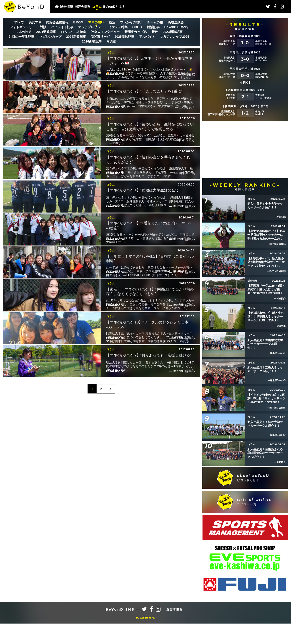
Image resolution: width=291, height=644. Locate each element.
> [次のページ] (111, 603)
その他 (111, 41)
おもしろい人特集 (73, 32)
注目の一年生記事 (22, 37)
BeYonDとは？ (114, 7)
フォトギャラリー (23, 27)
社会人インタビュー (105, 32)
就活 (112, 22)
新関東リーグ (100, 37)
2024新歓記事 (76, 37)
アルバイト (147, 37)
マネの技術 (23, 32)
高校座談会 (176, 22)
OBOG (137, 27)
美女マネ (35, 22)
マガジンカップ (50, 37)
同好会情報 (83, 7)
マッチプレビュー (91, 27)
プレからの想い (131, 22)
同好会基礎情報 (57, 22)
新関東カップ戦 (135, 32)
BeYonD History (176, 27)
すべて (19, 22)
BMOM (78, 22)
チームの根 (155, 22)
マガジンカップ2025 (174, 37)
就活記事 (153, 27)
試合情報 (67, 7)
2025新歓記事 (124, 37)
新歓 (155, 32)
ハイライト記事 (62, 27)
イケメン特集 (118, 27)
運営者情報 (175, 630)
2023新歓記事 (172, 32)
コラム (97, 7)
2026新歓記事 (92, 41)
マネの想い (96, 22)
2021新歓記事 (46, 32)
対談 (43, 27)
